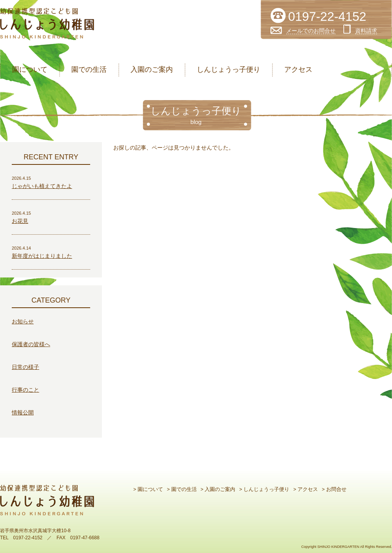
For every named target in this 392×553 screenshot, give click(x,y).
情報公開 (23, 412)
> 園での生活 (182, 489)
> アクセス (306, 489)
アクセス (298, 69)
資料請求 (366, 31)
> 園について (148, 489)
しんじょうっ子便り (229, 69)
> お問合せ (334, 489)
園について (30, 69)
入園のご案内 (152, 69)
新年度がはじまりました (42, 256)
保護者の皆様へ (31, 344)
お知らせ (23, 321)
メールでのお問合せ (311, 31)
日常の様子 (25, 367)
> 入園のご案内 (218, 489)
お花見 (20, 221)
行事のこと (25, 390)
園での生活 (89, 69)
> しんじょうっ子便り (264, 489)
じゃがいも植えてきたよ (42, 186)
